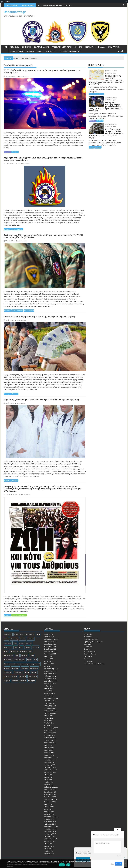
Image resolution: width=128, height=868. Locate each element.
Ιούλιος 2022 (49, 745)
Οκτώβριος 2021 (50, 767)
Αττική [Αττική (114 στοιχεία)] (15, 643)
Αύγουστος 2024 (50, 683)
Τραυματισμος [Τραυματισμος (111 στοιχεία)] (33, 676)
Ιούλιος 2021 (49, 775)
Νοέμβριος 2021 (50, 765)
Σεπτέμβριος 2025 (51, 651)
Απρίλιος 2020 (49, 812)
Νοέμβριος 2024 (50, 676)
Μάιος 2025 (48, 661)
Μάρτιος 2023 (49, 725)
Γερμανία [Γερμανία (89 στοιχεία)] (29, 643)
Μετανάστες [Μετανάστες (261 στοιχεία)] (15, 668)
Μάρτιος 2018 (49, 854)
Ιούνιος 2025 (49, 659)
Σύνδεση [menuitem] (7, 2)
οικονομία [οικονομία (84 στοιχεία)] (23, 681)
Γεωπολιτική (90, 47)
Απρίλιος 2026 (49, 634)
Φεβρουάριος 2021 (51, 787)
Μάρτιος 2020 (49, 814)
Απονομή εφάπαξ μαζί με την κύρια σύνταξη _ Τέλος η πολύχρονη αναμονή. (40, 317)
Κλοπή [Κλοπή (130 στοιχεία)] (17, 655)
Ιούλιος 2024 (49, 686)
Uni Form (109, 73)
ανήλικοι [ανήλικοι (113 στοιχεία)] (7, 681)
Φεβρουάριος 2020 (51, 817)
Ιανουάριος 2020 (50, 819)
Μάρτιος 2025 (49, 666)
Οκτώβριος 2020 (50, 797)
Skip (112, 864)
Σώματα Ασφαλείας (41, 47)
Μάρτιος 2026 (49, 637)
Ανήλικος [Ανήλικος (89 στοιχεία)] (22, 639)
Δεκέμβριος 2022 (50, 733)
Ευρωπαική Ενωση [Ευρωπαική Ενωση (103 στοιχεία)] (26, 651)
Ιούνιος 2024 (49, 688)
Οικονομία (30, 51)
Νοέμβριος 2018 (50, 834)
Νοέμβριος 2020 (50, 794)
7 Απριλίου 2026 (111, 71)
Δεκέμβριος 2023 (50, 703)
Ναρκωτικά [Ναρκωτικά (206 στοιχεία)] (25, 668)
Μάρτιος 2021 (49, 784)
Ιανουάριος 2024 (50, 701)
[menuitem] (2, 2)
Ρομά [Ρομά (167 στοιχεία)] (27, 672)
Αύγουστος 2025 (50, 654)
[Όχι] (125, 864)
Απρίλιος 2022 (49, 752)
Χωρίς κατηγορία (29, 311)
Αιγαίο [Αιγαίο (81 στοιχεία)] (6, 639)
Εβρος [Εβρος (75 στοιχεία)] (6, 651)
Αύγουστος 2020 (50, 802)
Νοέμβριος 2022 (50, 735)
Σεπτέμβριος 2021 (51, 770)
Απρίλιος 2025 (49, 664)
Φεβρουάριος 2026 (51, 639)
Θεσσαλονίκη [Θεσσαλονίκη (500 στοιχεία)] (9, 655)
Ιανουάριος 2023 (50, 730)
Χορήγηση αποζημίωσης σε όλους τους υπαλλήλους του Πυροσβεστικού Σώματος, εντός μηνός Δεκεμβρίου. (43, 159)
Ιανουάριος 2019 (50, 829)
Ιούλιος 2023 (49, 715)
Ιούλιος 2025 (49, 656)
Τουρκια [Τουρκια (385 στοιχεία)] (14, 676)
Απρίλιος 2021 (49, 782)
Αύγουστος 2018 (50, 841)
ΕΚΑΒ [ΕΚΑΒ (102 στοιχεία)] (16, 647)
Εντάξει (62, 865)
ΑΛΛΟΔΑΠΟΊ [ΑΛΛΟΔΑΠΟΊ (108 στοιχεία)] (8, 635)
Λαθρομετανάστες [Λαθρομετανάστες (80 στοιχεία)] (19, 660)
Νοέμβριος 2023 (50, 706)
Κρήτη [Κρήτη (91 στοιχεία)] (32, 655)
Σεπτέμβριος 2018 (51, 839)
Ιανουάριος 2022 (50, 760)
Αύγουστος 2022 (50, 743)
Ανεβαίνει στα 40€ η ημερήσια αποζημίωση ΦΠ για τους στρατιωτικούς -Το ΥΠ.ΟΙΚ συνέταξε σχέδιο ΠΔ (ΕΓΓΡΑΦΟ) (43, 236)
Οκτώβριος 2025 (50, 649)
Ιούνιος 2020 (49, 807)
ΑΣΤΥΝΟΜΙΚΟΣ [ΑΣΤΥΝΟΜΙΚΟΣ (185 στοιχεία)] (29, 635)
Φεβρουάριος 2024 (51, 698)
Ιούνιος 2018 (49, 846)
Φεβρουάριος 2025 (51, 669)
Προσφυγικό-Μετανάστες (62, 47)
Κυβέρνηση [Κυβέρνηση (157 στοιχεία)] (8, 660)
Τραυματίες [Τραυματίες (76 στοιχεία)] (22, 676)
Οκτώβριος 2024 (50, 679)
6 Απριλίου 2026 (111, 98)
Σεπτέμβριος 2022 (51, 740)
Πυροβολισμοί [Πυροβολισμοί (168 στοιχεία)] (19, 672)
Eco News (78, 47)
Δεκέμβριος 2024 (50, 674)
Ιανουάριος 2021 (50, 789)
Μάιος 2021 (48, 780)
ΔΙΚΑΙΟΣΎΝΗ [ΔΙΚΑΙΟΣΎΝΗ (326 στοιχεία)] (8, 647)
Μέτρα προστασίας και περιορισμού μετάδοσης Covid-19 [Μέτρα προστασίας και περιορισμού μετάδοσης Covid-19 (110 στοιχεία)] (22, 664)
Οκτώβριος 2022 (50, 738)
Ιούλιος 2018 (49, 844)
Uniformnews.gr (15, 12)
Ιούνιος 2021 (49, 777)
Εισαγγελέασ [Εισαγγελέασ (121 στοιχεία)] (14, 651)
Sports (40, 51)
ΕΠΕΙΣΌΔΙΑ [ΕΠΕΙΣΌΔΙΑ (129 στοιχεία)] (35, 647)
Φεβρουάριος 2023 (51, 728)
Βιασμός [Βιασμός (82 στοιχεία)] (22, 643)
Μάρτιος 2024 (49, 696)
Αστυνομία (14, 47)
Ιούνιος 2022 (49, 748)
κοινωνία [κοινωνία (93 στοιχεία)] (15, 681)
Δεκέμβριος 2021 (50, 762)
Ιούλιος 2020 (49, 804)
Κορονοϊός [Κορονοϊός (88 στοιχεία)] (24, 655)
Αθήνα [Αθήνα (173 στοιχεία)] (38, 635)
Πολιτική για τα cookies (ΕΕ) (70, 51)
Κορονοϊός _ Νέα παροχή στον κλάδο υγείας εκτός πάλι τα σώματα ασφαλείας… (42, 400)
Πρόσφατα (15, 152)
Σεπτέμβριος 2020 (51, 799)
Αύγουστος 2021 (50, 772)
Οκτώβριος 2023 (50, 708)
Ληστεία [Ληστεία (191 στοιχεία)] (30, 660)
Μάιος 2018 (48, 849)
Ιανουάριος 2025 (50, 671)
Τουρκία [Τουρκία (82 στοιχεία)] (7, 676)
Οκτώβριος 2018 (50, 836)
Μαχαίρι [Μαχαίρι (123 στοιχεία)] (7, 668)
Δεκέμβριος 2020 (50, 792)
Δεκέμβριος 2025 (50, 644)
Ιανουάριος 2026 (50, 642)
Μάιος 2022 (48, 750)
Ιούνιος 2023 (49, 718)
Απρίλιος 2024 (49, 693)
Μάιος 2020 (48, 809)
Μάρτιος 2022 (49, 755)
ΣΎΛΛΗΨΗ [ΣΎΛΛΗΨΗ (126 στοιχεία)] (34, 672)
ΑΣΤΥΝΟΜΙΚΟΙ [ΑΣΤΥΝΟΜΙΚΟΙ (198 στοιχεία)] (18, 635)
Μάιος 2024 (48, 691)
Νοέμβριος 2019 (50, 824)
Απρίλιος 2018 (49, 851)
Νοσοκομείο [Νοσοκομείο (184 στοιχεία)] (34, 668)
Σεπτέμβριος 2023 (51, 711)
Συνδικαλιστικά (114, 47)
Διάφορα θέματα (17, 51)
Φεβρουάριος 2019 (51, 826)
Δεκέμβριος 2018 (50, 831)
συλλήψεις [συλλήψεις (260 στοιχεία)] (31, 681)
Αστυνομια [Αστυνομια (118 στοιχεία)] (8, 643)
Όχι (68, 865)
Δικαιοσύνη (26, 47)
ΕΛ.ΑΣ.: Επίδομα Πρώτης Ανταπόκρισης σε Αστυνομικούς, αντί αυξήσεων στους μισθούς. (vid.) (42, 71)
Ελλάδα (101, 47)
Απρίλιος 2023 (49, 723)
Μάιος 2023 (48, 720)
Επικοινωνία (51, 51)
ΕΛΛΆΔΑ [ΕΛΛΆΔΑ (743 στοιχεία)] (28, 647)
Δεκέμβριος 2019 (50, 821)
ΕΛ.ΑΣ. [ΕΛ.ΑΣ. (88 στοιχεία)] (21, 647)
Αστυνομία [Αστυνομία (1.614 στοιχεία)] (31, 639)
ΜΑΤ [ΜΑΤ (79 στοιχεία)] (36, 660)
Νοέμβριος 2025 (50, 646)
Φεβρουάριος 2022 (51, 757)
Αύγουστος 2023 (50, 713)
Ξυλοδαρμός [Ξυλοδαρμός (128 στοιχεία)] (8, 672)
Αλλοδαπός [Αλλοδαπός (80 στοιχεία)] (14, 639)
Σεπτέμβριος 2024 (51, 681)
